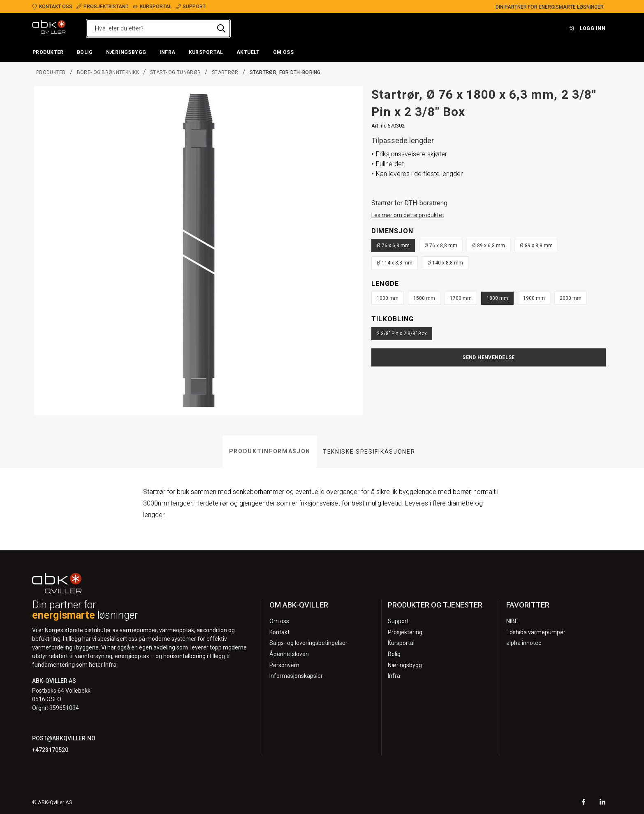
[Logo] (49, 28)
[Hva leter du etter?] (158, 28)
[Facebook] (584, 803)
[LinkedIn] (602, 803)
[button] (48, 53)
